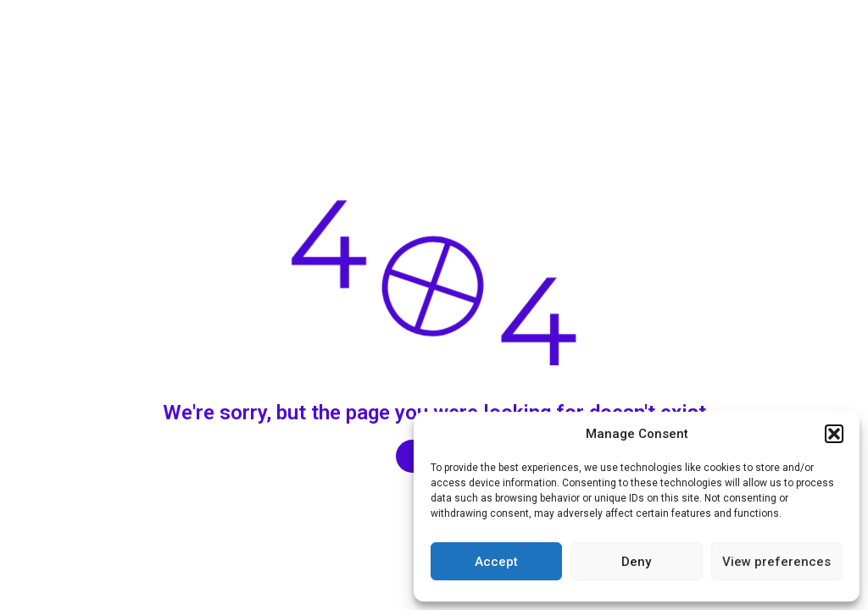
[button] (834, 434)
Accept (496, 562)
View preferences (776, 562)
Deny (636, 562)
